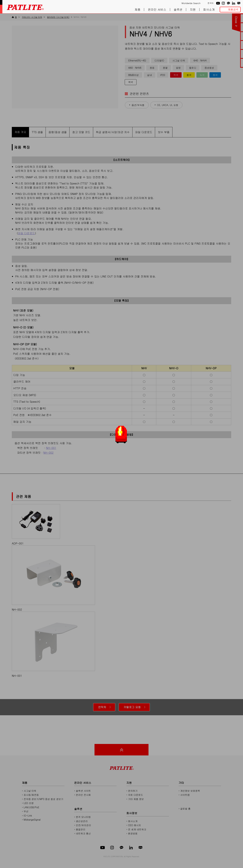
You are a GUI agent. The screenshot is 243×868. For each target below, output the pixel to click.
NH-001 (51, 448)
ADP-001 (36, 525)
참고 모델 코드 (81, 132)
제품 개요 (20, 132)
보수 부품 (164, 132)
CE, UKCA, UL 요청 (168, 105)
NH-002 (48, 453)
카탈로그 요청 (132, 707)
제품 (137, 10)
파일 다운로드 (144, 132)
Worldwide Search (191, 3)
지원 (193, 10)
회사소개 (209, 10)
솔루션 (178, 10)
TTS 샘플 (37, 132)
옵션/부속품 (138, 105)
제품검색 (233, 9)
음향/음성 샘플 (58, 132)
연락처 (102, 707)
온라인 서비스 (157, 10)
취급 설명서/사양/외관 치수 (113, 132)
